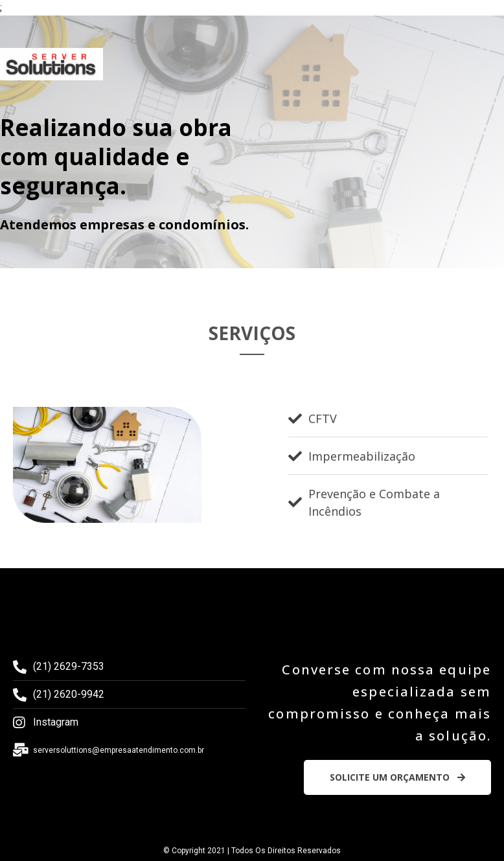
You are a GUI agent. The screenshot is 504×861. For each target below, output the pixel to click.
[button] (397, 777)
